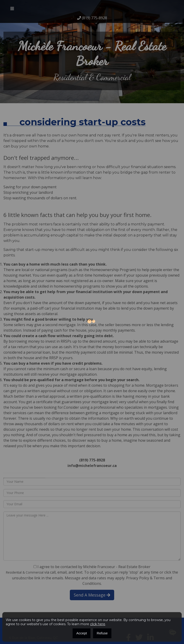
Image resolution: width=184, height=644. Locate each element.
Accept (82, 633)
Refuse (102, 633)
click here (98, 624)
